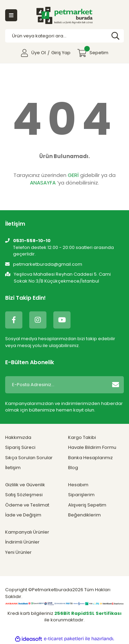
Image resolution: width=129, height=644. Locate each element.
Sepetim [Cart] (96, 51)
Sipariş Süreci (20, 447)
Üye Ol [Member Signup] (39, 53)
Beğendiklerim (84, 515)
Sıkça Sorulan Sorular (29, 458)
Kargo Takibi (82, 437)
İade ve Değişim (23, 515)
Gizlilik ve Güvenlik (25, 485)
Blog (73, 468)
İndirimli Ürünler (22, 542)
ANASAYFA (43, 183)
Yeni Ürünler (18, 552)
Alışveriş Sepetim (87, 505)
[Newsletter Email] (55, 385)
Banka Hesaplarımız (90, 458)
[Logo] (64, 15)
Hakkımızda (18, 437)
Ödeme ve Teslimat (27, 505)
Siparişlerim (81, 495)
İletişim (13, 468)
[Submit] (116, 385)
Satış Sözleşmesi (24, 495)
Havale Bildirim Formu (92, 447)
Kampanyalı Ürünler (27, 532)
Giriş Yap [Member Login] (61, 53)
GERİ (73, 175)
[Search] (64, 36)
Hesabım (78, 485)
